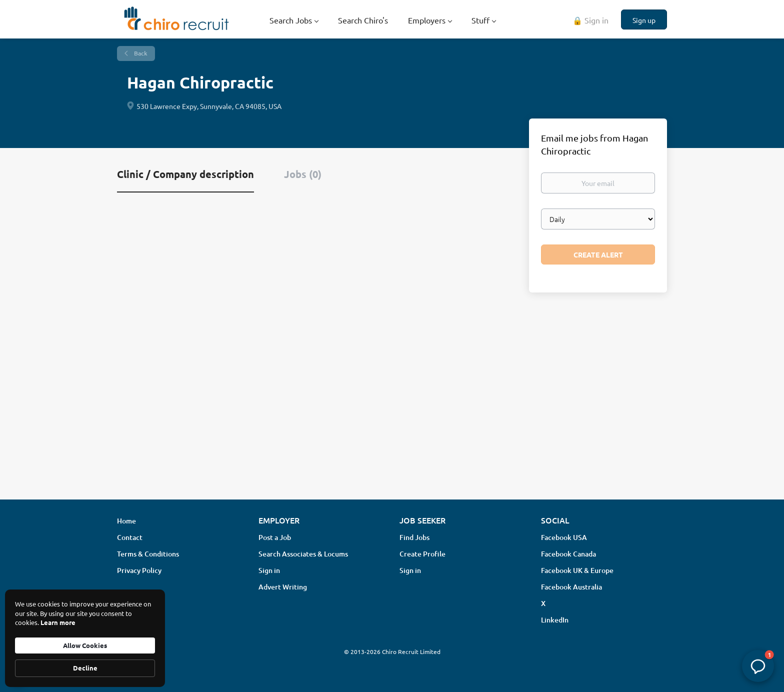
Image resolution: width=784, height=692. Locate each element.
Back (140, 53)
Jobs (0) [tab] (303, 174)
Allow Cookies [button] (85, 645)
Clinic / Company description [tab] (185, 174)
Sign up (644, 20)
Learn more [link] (58, 622)
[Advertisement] (392, 412)
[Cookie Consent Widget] (85, 638)
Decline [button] (85, 668)
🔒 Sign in (590, 20)
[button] (758, 666)
